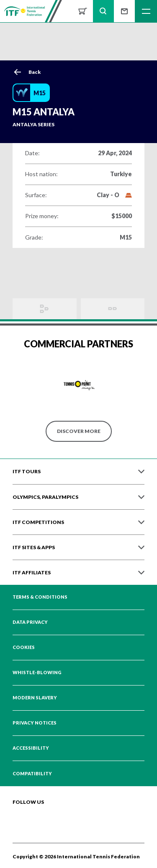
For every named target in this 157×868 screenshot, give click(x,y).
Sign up (124, 11)
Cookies (24, 647)
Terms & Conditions (40, 597)
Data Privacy (30, 622)
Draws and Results (45, 309)
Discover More (79, 431)
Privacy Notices (35, 723)
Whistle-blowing (37, 673)
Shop (82, 11)
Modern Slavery (35, 698)
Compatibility (32, 774)
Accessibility (31, 748)
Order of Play (113, 309)
